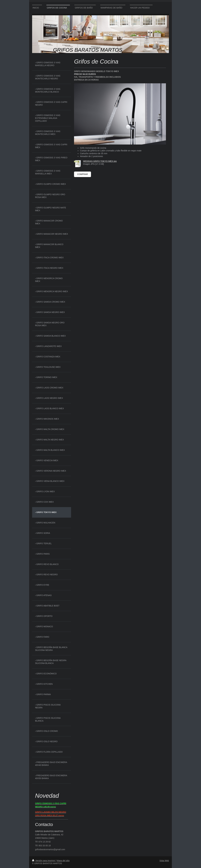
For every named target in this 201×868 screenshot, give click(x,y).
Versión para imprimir (44, 861)
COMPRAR (83, 174)
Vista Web (164, 861)
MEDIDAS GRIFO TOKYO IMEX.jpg (100, 161)
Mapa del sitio (63, 861)
